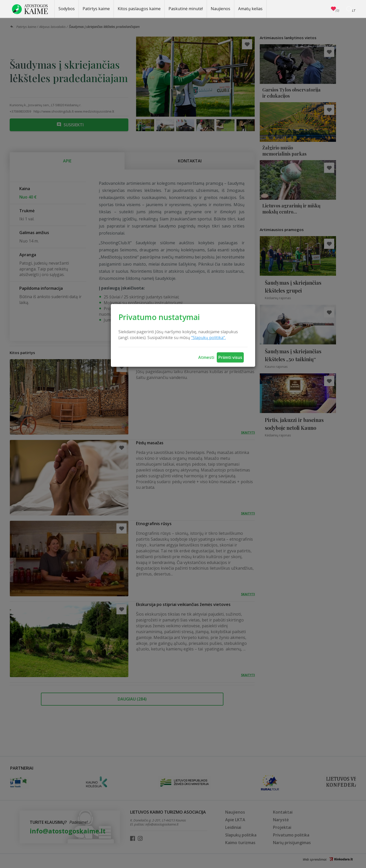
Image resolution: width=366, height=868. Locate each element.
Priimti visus (230, 357)
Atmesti (206, 357)
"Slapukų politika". (208, 338)
